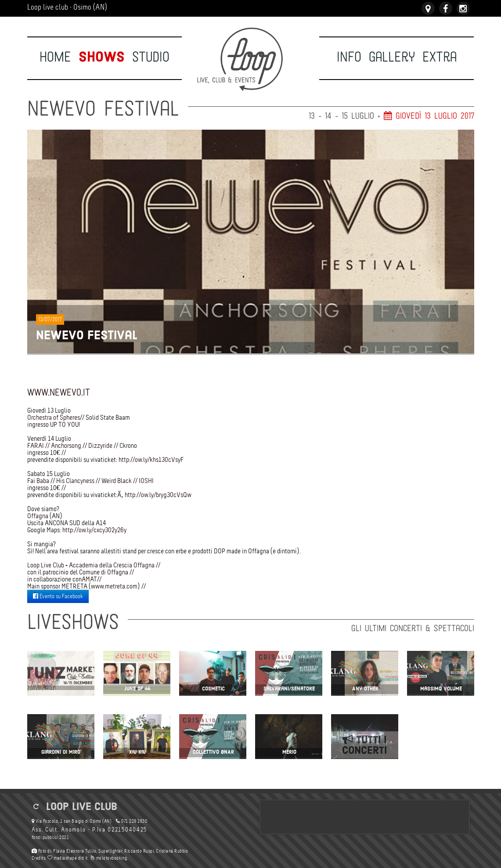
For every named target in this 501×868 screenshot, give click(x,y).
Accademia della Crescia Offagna (112, 565)
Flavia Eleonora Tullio (75, 851)
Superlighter (110, 851)
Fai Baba (38, 481)
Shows (102, 57)
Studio (151, 57)
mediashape (62, 858)
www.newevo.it (59, 393)
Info (349, 57)
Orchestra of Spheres (54, 417)
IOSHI (146, 481)
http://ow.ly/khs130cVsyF (151, 459)
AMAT (89, 579)
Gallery (392, 57)
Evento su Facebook (58, 596)
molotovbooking (109, 858)
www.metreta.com (114, 586)
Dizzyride (100, 445)
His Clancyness (75, 481)
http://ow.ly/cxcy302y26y (94, 530)
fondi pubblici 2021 (50, 837)
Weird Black (117, 481)
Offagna (38, 516)
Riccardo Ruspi (139, 851)
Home (55, 57)
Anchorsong (66, 445)
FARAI (36, 445)
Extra (440, 57)
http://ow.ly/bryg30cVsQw (158, 495)
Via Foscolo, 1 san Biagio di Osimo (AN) (72, 821)
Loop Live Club (46, 565)
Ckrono (128, 445)
